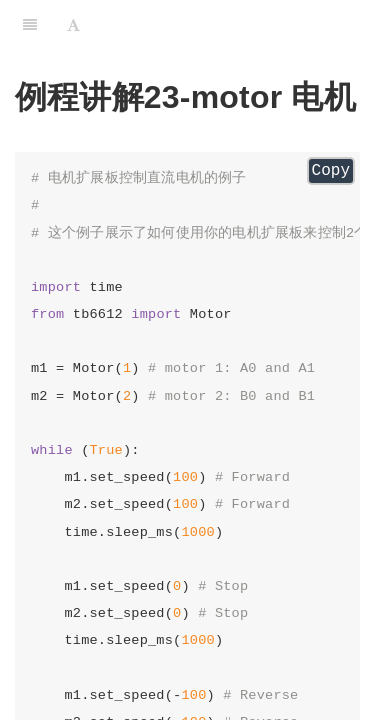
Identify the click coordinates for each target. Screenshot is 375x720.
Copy (331, 171)
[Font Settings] (73, 25)
